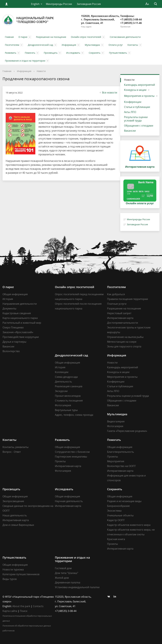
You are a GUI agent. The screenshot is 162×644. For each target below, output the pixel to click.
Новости (41, 71)
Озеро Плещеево (13, 327)
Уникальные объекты (120, 515)
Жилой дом (62, 578)
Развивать (11, 53)
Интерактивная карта (120, 318)
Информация (69, 45)
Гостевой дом (63, 568)
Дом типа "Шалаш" (67, 573)
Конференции (133, 102)
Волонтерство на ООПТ (121, 466)
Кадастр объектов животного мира (129, 525)
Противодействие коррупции (21, 337)
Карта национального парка (20, 318)
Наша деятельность (15, 515)
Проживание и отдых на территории (25, 61)
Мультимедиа (92, 45)
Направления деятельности (20, 304)
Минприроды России (59, 4)
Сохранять (95, 53)
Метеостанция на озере (122, 342)
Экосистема (114, 511)
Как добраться (116, 294)
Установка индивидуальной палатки (77, 587)
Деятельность (63, 382)
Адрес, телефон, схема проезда (74, 415)
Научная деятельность (69, 501)
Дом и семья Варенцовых (18, 525)
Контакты (133, 45)
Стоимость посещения (69, 401)
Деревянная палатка (68, 582)
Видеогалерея (116, 421)
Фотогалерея (63, 405)
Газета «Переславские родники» (127, 431)
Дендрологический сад (40, 45)
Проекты (60, 461)
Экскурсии (61, 391)
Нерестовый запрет (119, 313)
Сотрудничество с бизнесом (72, 452)
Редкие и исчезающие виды (124, 501)
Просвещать (51, 53)
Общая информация (15, 294)
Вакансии (130, 131)
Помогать (30, 53)
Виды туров (10, 579)
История (8, 299)
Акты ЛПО (130, 112)
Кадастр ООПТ (116, 520)
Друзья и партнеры (14, 342)
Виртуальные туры (66, 410)
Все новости (108, 93)
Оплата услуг (116, 45)
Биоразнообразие (118, 506)
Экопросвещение (13, 501)
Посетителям (12, 45)
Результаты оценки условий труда (136, 119)
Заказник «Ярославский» (18, 332)
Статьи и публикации (137, 107)
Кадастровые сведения (17, 313)
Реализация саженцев (69, 386)
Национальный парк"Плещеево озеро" (28, 20)
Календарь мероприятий (139, 85)
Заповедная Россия (89, 4)
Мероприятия (116, 461)
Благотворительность (120, 452)
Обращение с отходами (139, 126)
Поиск (24, 611)
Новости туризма (13, 569)
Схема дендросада (66, 377)
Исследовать (73, 53)
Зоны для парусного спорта (124, 346)
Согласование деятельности (125, 37)
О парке (23, 37)
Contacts (38, 606)
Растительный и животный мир (22, 323)
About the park (21, 606)
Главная (9, 37)
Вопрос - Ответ (12, 452)
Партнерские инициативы (71, 457)
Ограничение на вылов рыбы (125, 337)
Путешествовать (118, 53)
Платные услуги (117, 304)
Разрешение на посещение (51, 37)
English (35, 4)
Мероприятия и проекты (139, 96)
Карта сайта (10, 611)
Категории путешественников (21, 574)
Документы (9, 308)
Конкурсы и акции (135, 90)
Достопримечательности (123, 323)
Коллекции (62, 372)
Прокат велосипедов (68, 396)
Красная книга (116, 539)
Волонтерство (11, 351)
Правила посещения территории (128, 299)
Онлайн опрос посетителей (86, 37)
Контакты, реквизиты (16, 447)
